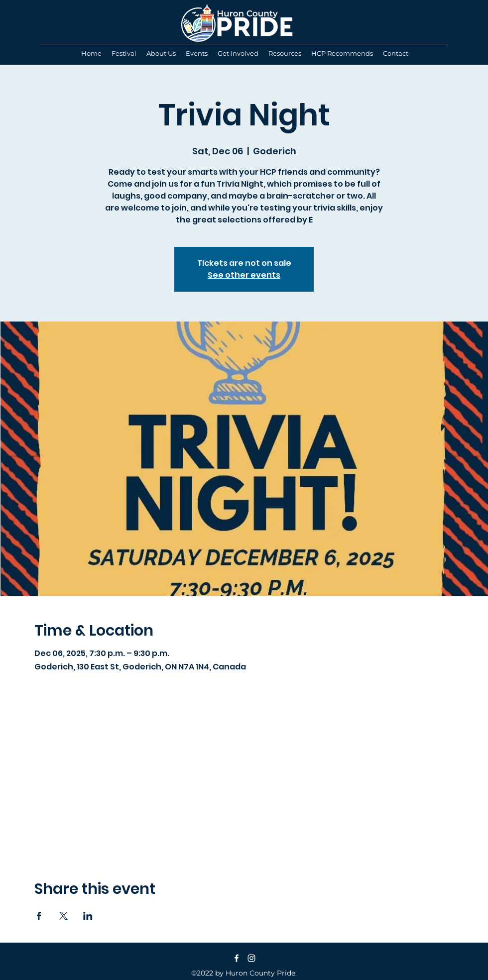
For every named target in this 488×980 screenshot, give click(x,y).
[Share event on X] (63, 916)
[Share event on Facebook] (39, 916)
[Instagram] (251, 958)
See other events (244, 275)
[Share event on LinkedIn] (88, 916)
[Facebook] (237, 958)
